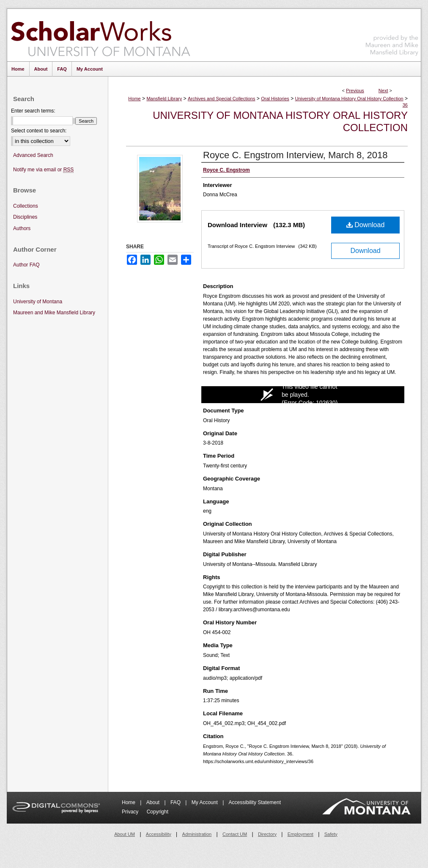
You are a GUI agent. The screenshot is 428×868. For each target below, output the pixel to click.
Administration (197, 834)
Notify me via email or (43, 170)
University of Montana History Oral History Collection (349, 99)
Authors (22, 228)
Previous (355, 91)
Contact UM (235, 834)
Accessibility (159, 834)
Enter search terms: (33, 111)
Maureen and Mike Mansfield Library (392, 34)
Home (134, 99)
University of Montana (38, 302)
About (154, 802)
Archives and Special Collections (222, 99)
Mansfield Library (164, 99)
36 (405, 105)
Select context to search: (39, 131)
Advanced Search (33, 155)
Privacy (131, 812)
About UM (125, 834)
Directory (267, 834)
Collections (26, 206)
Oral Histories (275, 99)
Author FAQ (26, 265)
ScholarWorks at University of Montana (100, 35)
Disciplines (25, 217)
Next (383, 91)
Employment (300, 834)
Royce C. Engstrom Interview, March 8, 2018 (295, 155)
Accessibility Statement (255, 802)
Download (366, 225)
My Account (205, 802)
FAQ (176, 802)
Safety (331, 834)
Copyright (158, 812)
